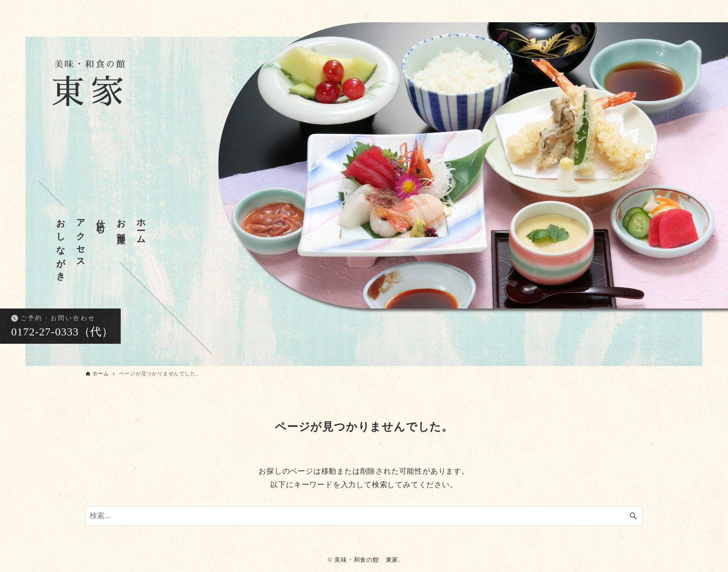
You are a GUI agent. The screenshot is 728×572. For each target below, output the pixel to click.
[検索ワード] (364, 516)
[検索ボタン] (633, 516)
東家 (91, 87)
